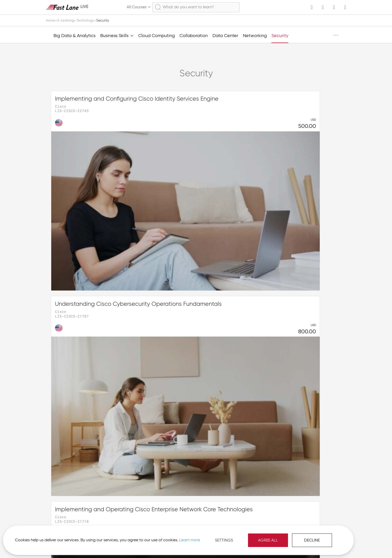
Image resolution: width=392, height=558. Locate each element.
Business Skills (117, 35)
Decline (256, 535)
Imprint (297, 545)
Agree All (212, 535)
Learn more (70, 538)
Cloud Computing (156, 36)
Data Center (225, 36)
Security (280, 36)
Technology (88, 21)
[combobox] (196, 7)
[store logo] (67, 7)
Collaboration (194, 36)
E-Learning (67, 21)
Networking (255, 36)
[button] (323, 545)
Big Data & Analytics (74, 36)
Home (51, 21)
